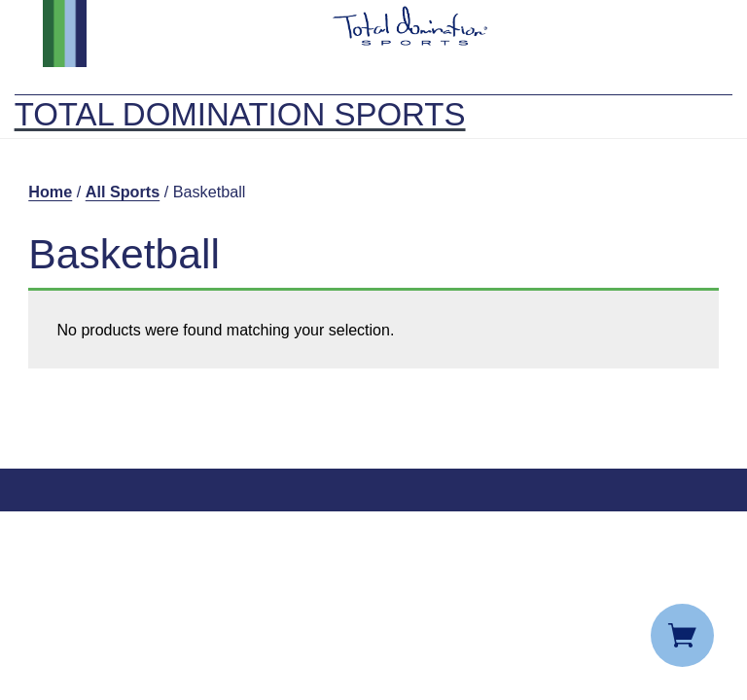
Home (50, 192)
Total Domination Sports (240, 114)
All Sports (123, 192)
